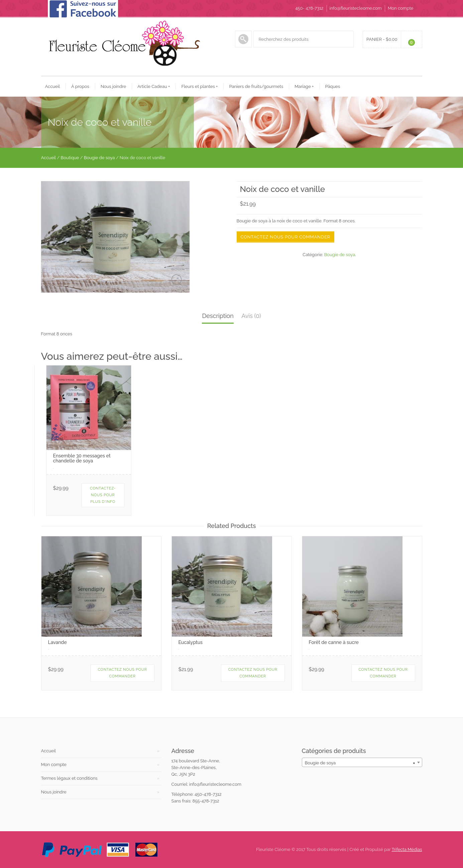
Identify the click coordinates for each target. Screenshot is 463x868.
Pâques (333, 86)
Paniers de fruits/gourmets (256, 86)
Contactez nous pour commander (285, 237)
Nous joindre (113, 86)
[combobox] (362, 762)
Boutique (70, 158)
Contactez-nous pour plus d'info (103, 495)
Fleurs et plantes (199, 86)
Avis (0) (251, 316)
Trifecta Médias (407, 849)
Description (218, 316)
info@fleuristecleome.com (356, 8)
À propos (80, 86)
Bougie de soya (99, 158)
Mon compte (400, 8)
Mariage (304, 86)
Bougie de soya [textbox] (360, 763)
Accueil (53, 86)
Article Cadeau (154, 86)
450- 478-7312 (309, 8)
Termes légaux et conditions (69, 778)
